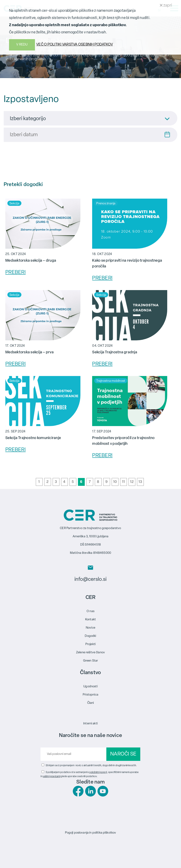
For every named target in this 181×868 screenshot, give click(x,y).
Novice (90, 628)
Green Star (91, 661)
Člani (91, 703)
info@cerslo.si (90, 580)
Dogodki (90, 636)
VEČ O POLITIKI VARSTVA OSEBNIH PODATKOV (75, 45)
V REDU (22, 45)
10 (115, 482)
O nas (90, 611)
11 (124, 482)
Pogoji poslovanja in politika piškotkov (91, 833)
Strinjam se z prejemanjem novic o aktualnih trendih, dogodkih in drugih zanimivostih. (91, 766)
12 (132, 482)
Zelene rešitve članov (90, 653)
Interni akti (90, 724)
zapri (166, 6)
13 (140, 482)
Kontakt (90, 620)
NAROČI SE (123, 754)
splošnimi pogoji (98, 772)
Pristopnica (90, 695)
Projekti (90, 644)
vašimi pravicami (52, 777)
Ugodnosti (90, 687)
